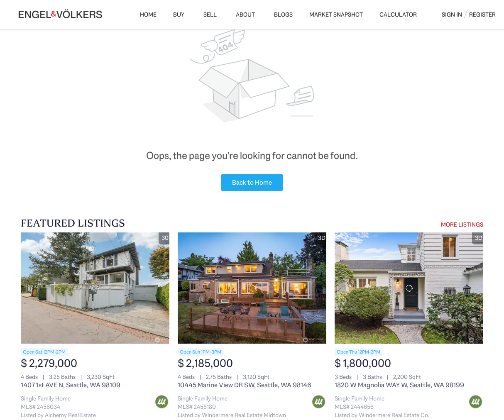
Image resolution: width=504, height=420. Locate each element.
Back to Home (252, 182)
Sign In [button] (452, 15)
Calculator (398, 15)
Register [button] (482, 15)
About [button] (245, 15)
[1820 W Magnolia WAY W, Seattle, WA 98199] (409, 288)
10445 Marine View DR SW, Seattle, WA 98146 (245, 385)
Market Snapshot (336, 15)
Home (148, 15)
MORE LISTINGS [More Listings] (462, 225)
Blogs (283, 15)
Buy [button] (179, 15)
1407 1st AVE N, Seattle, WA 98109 (71, 385)
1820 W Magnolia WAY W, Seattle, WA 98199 (399, 385)
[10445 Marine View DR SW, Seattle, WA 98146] (252, 288)
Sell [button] (210, 15)
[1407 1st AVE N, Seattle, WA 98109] (95, 288)
